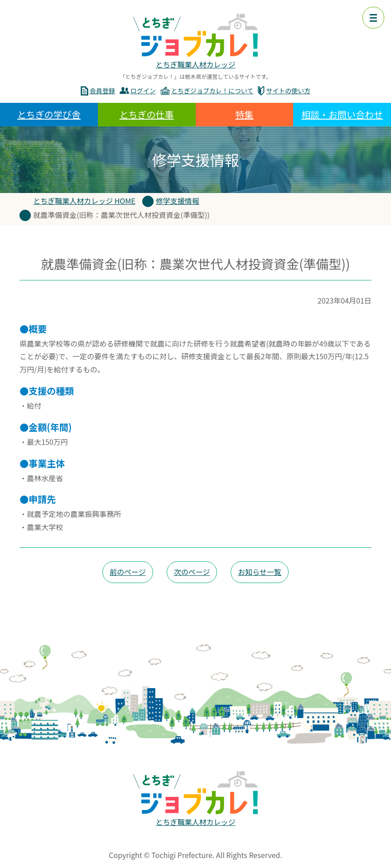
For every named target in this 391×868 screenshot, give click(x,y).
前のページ (128, 572)
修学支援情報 (178, 201)
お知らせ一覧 (260, 572)
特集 (244, 114)
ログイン (143, 91)
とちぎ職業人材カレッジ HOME (84, 201)
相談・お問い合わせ (342, 114)
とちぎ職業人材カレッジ (195, 64)
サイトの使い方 (288, 91)
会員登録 (102, 91)
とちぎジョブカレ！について (212, 91)
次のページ (192, 572)
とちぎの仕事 (147, 114)
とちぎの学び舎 (49, 114)
